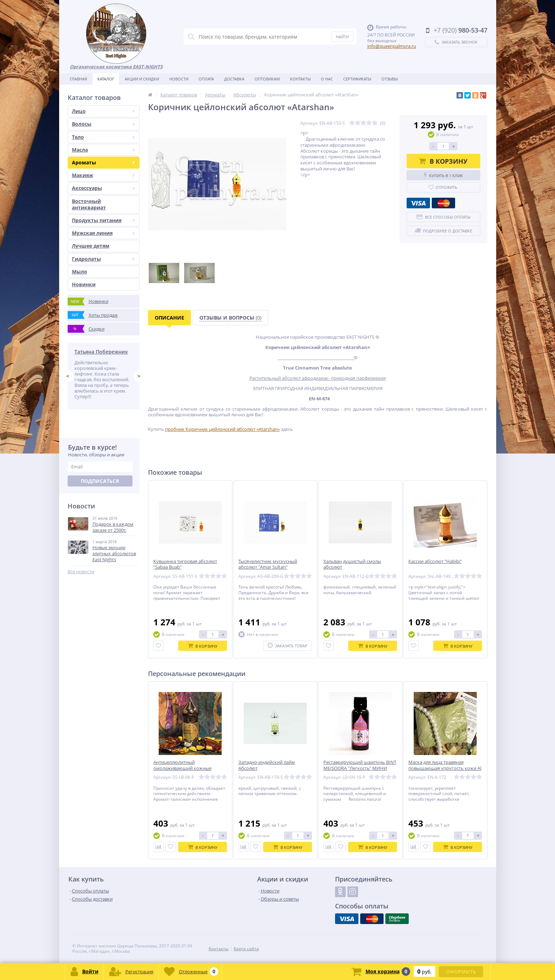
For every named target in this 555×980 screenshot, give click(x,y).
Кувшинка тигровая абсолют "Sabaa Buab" (185, 564)
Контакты (300, 79)
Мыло (80, 272)
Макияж (103, 175)
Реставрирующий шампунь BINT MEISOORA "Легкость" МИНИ (360, 765)
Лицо (103, 111)
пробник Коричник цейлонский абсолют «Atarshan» (222, 429)
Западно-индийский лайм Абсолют (267, 765)
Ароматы (103, 162)
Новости (179, 79)
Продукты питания (103, 220)
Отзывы (390, 79)
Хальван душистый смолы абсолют (352, 564)
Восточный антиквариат (89, 204)
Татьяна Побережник (103, 352)
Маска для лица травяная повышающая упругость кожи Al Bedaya (445, 768)
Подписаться (100, 481)
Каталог (106, 79)
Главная (78, 79)
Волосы (103, 124)
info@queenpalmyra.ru (392, 46)
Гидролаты (103, 259)
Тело (103, 137)
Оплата (206, 79)
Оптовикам (267, 79)
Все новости (81, 572)
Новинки (84, 284)
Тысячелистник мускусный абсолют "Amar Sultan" (268, 564)
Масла (103, 150)
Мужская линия (103, 233)
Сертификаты (357, 79)
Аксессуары (103, 188)
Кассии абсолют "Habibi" (435, 561)
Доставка (234, 79)
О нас (327, 79)
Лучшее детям (91, 246)
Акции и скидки (142, 79)
